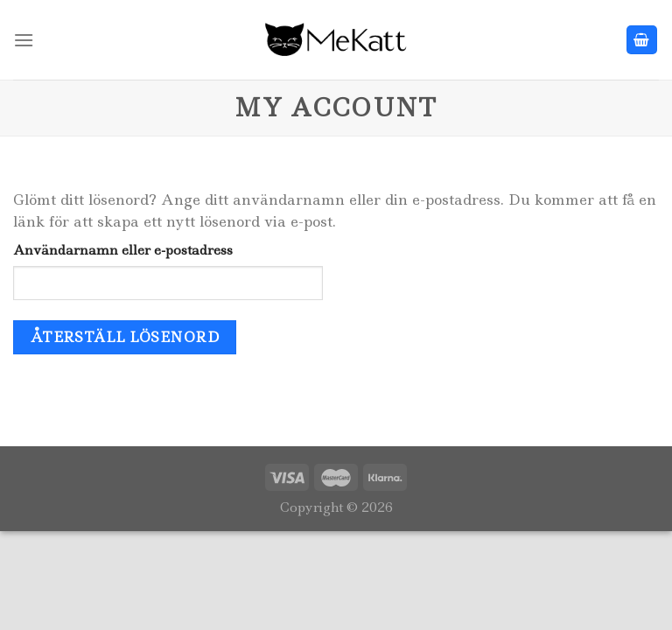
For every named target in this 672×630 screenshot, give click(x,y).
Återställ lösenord (125, 337)
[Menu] (24, 40)
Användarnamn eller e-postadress (123, 250)
